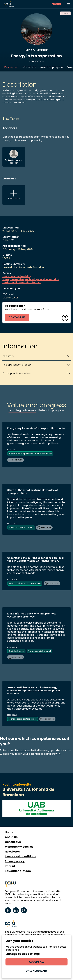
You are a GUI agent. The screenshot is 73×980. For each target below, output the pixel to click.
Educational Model (18, 871)
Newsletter (12, 852)
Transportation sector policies (23, 719)
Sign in (56, 4)
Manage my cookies (19, 847)
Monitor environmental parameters (25, 583)
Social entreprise (16, 651)
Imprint (10, 866)
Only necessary (37, 971)
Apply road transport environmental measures (30, 454)
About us (11, 837)
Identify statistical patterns (21, 527)
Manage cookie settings (23, 954)
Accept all (36, 962)
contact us (17, 317)
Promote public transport (39, 651)
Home (9, 832)
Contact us (13, 842)
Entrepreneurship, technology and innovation (31, 280)
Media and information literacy (22, 283)
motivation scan (21, 750)
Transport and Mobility (17, 276)
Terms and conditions (20, 856)
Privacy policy (15, 861)
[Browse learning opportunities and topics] (69, 4)
